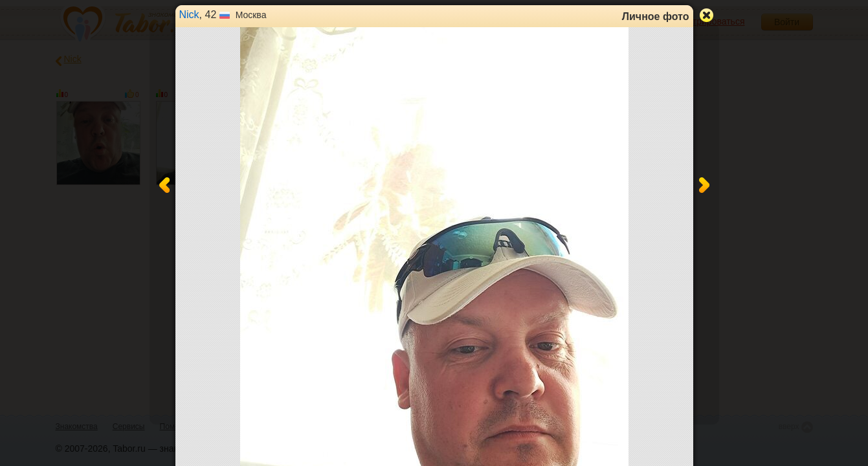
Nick (189, 15)
